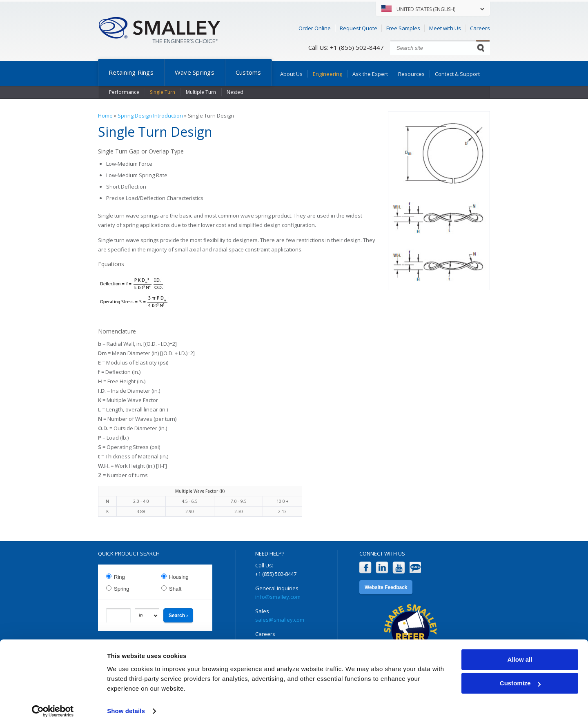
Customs (248, 72)
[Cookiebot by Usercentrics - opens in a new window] (53, 702)
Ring (119, 577)
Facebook (365, 568)
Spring (122, 589)
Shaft (175, 589)
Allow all (520, 650)
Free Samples (403, 28)
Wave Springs (195, 72)
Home (105, 116)
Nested (235, 92)
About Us (291, 74)
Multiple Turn (201, 92)
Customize (520, 674)
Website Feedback (386, 587)
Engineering (327, 74)
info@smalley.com (278, 597)
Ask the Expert (370, 74)
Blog (415, 568)
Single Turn (163, 92)
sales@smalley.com (280, 620)
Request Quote (359, 28)
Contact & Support (457, 74)
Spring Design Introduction (150, 116)
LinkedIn (382, 568)
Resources (411, 74)
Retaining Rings (131, 72)
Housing (179, 577)
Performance (124, 92)
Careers (480, 28)
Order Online (315, 28)
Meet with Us (445, 28)
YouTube (399, 568)
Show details (126, 702)
